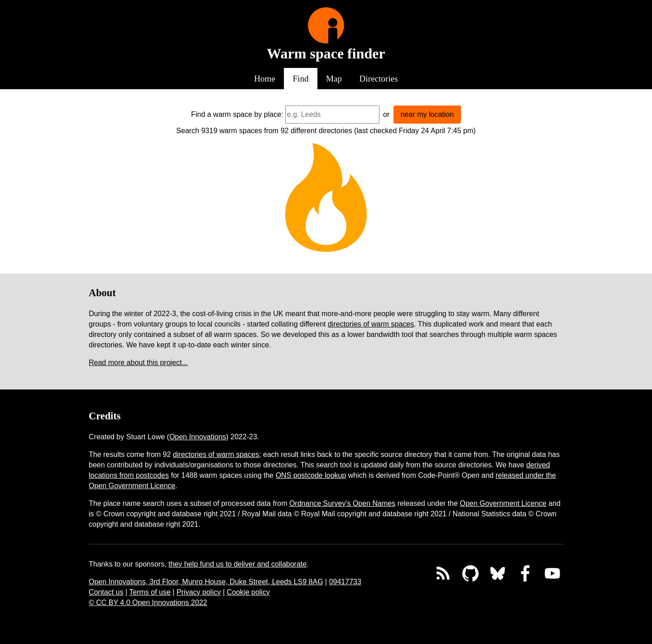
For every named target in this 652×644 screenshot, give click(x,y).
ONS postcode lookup (311, 475)
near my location (427, 114)
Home (265, 79)
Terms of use (150, 592)
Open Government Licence (503, 503)
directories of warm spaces (371, 324)
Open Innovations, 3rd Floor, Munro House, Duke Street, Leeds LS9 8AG (206, 582)
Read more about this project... (138, 363)
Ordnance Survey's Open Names (342, 503)
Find (300, 79)
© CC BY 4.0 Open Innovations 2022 (148, 603)
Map (334, 79)
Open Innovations (198, 437)
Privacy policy (199, 592)
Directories (379, 79)
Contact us (106, 592)
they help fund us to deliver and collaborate (237, 564)
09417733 (345, 582)
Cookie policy (248, 592)
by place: (269, 114)
